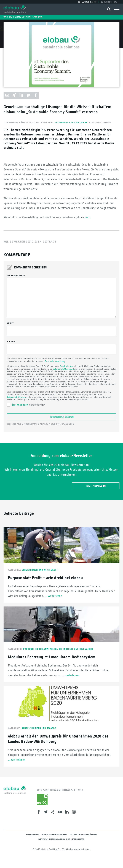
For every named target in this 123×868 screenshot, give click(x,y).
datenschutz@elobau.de (64, 369)
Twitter (47, 813)
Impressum (32, 835)
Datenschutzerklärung (55, 361)
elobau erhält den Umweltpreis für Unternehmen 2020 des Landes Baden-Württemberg (58, 739)
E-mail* (11, 342)
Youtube (61, 813)
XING (54, 813)
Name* (10, 323)
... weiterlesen (54, 596)
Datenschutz (20, 405)
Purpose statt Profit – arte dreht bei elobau (45, 578)
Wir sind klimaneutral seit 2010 (23, 17)
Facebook (40, 813)
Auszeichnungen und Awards (39, 728)
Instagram (75, 813)
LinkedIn (68, 813)
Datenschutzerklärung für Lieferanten (61, 839)
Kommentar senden (62, 417)
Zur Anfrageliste (87, 2)
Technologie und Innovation (76, 649)
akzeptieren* (29, 405)
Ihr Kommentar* (16, 276)
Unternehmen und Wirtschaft (72, 123)
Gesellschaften (66, 366)
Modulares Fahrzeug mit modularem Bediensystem (52, 657)
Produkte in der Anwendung (41, 649)
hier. (87, 217)
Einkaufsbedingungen (54, 835)
